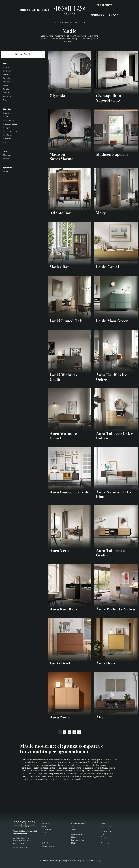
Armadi (104, 840)
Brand (44, 832)
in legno (6, 127)
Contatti (114, 15)
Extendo (6, 78)
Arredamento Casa (69, 23)
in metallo (7, 138)
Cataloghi (46, 835)
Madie (84, 23)
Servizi (46, 10)
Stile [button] (5, 151)
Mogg (5, 85)
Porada (6, 89)
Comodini (105, 837)
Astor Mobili (8, 67)
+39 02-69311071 (22, 847)
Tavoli (74, 826)
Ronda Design (9, 96)
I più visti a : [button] (8, 167)
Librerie (74, 837)
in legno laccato (10, 131)
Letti (103, 834)
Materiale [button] (7, 109)
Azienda (36, 10)
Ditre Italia (7, 74)
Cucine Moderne (48, 846)
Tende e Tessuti (105, 5)
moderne (7, 158)
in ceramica (8, 113)
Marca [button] (6, 63)
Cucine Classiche (78, 823)
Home (55, 23)
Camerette (105, 843)
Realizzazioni (98, 15)
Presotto (6, 93)
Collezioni (25, 10)
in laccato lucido (10, 120)
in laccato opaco (10, 124)
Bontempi (7, 71)
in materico (7, 135)
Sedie (74, 829)
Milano (6, 171)
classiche (7, 155)
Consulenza (46, 829)
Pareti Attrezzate (78, 840)
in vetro (6, 142)
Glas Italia (7, 82)
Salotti (103, 823)
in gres (6, 116)
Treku (5, 100)
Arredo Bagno (106, 826)
